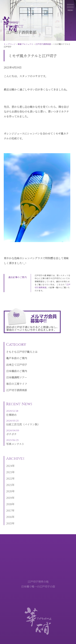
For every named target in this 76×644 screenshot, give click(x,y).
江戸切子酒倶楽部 (43, 44)
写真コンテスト (23, 448)
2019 (9, 503)
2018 (9, 510)
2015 (9, 529)
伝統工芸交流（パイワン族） (23, 428)
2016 (9, 523)
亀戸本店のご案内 (17, 363)
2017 (9, 516)
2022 (9, 484)
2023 (9, 478)
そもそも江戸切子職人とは (22, 357)
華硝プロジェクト (25, 44)
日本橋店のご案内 (17, 376)
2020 (9, 497)
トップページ (10, 44)
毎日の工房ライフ (17, 389)
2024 (9, 471)
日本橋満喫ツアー (17, 382)
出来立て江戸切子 (17, 370)
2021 (9, 491)
